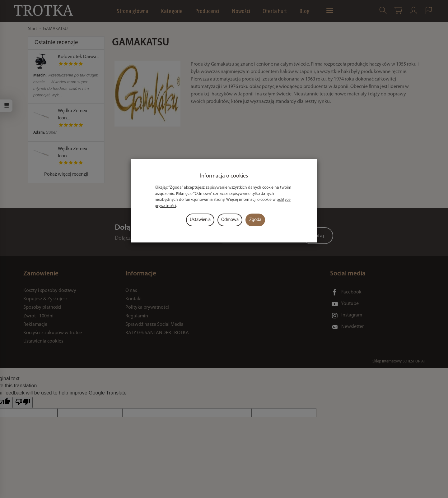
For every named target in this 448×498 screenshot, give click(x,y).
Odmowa (230, 220)
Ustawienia (200, 220)
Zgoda (255, 220)
